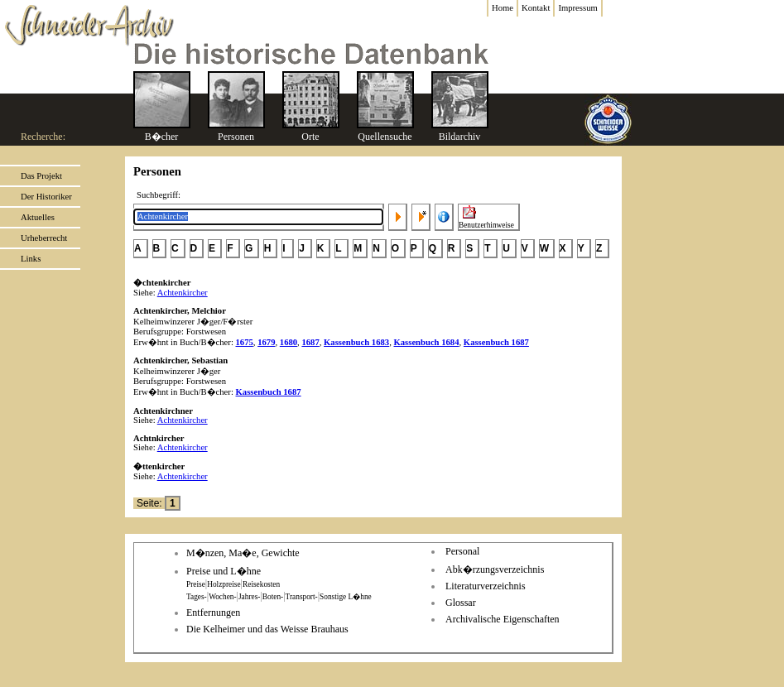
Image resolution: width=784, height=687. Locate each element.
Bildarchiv (460, 137)
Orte (310, 137)
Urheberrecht (44, 238)
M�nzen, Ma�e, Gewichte (243, 553)
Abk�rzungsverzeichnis (495, 569)
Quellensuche (385, 137)
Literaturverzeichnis (486, 586)
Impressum (577, 8)
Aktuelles (38, 217)
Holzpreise (224, 584)
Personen (236, 137)
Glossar (461, 603)
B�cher (162, 137)
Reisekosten (261, 584)
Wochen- (222, 597)
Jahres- (249, 597)
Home (503, 8)
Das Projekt (41, 176)
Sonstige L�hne (346, 597)
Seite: (151, 503)
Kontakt (536, 8)
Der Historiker (46, 197)
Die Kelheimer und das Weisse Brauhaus (267, 629)
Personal (462, 551)
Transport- (302, 597)
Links (31, 259)
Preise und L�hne (224, 571)
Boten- (273, 597)
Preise (196, 584)
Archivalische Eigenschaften (503, 619)
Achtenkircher (183, 293)
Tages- (197, 597)
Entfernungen (213, 613)
